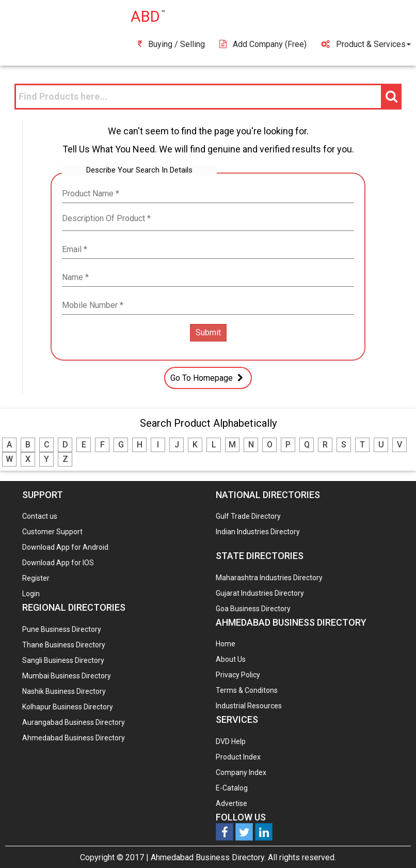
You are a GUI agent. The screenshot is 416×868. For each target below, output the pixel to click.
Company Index (241, 772)
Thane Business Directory (64, 645)
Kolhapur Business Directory (68, 707)
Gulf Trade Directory (248, 516)
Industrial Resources (249, 706)
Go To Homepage (208, 378)
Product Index (238, 757)
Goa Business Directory (253, 609)
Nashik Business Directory (64, 691)
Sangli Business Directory (63, 660)
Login (31, 594)
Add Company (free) (263, 44)
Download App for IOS (58, 563)
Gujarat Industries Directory (260, 593)
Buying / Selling (171, 44)
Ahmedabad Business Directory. (208, 857)
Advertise (231, 803)
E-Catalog (232, 788)
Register (36, 578)
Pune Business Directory (62, 629)
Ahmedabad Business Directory (74, 738)
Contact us (40, 516)
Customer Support (52, 532)
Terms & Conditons (247, 690)
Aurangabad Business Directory (74, 722)
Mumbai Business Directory (67, 676)
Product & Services (366, 44)
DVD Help (231, 741)
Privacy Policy (238, 675)
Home (226, 644)
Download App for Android (65, 547)
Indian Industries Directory (258, 532)
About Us (231, 659)
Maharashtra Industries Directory (269, 578)
